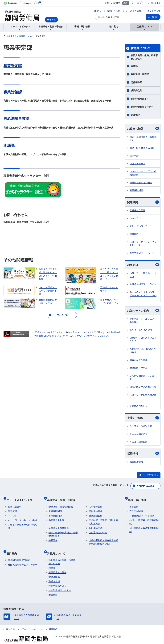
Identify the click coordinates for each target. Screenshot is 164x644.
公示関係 (53, 538)
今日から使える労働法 (141, 183)
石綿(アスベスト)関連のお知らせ (143, 352)
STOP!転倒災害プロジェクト (143, 379)
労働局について (141, 48)
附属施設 (135, 115)
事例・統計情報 (138, 499)
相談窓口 (143, 265)
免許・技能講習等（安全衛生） (143, 139)
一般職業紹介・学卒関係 (142, 513)
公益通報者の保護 (98, 530)
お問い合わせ (113, 11)
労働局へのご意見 (146, 486)
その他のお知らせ (139, 407)
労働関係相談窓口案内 (19, 555)
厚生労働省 (156, 3)
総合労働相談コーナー (142, 107)
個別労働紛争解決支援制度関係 (144, 527)
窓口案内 (13, 549)
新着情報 (12, 509)
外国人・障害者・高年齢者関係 (144, 519)
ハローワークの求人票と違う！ (143, 398)
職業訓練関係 (96, 513)
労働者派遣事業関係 (59, 526)
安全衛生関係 (96, 504)
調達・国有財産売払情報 (142, 148)
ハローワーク (136, 219)
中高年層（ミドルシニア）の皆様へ (143, 322)
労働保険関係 (55, 509)
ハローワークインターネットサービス (143, 244)
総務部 (134, 66)
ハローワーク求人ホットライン (143, 276)
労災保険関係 (96, 509)
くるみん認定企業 (139, 435)
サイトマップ (154, 11)
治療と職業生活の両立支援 (143, 388)
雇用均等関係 (96, 526)
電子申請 (134, 156)
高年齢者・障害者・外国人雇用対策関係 (103, 519)
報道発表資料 (15, 504)
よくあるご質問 (134, 11)
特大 (139, 3)
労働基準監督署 (137, 211)
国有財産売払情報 (139, 361)
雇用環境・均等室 (140, 74)
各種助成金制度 (56, 518)
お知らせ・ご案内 (143, 311)
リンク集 (10, 624)
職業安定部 (136, 91)
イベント (12, 513)
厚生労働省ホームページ (142, 254)
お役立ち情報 (143, 129)
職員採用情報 (136, 463)
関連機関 (143, 203)
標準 (125, 3)
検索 (155, 17)
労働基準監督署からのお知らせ (23, 524)
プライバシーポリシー (32, 624)
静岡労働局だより (140, 99)
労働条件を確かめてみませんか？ (143, 341)
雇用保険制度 (136, 191)
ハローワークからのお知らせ (23, 518)
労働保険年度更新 (139, 369)
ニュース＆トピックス (21, 499)
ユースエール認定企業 (141, 427)
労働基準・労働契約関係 (61, 504)
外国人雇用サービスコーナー (23, 559)
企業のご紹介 (143, 419)
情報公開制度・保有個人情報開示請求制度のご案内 (103, 539)
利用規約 (53, 624)
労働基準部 (136, 82)
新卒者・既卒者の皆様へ (142, 331)
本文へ (98, 11)
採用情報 (143, 455)
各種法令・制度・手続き (63, 499)
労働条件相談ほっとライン (143, 285)
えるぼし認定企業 (139, 443)
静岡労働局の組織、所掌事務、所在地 (144, 57)
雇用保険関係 (55, 513)
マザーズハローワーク (141, 227)
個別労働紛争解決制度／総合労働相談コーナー (63, 532)
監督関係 (134, 504)
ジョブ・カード (137, 164)
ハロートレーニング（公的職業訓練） (143, 173)
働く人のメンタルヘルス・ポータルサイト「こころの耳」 (143, 296)
